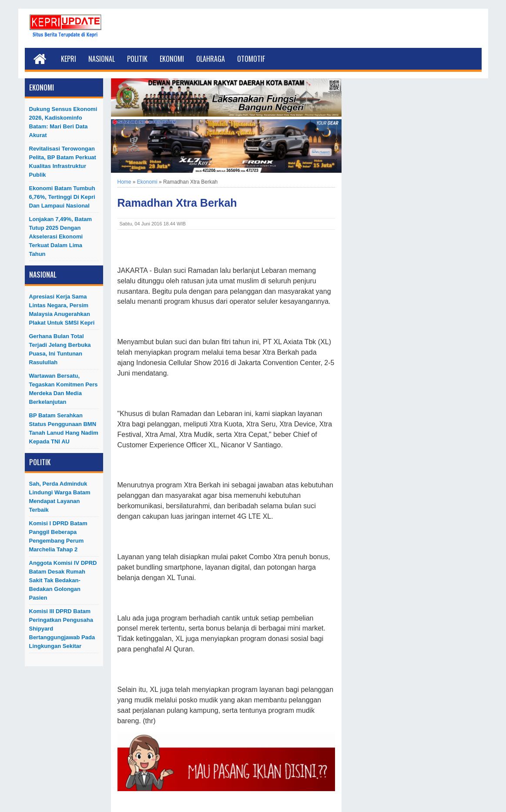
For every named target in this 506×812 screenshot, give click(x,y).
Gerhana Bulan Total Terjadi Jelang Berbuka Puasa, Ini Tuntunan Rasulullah (60, 349)
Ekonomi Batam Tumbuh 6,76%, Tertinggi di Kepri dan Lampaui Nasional (62, 197)
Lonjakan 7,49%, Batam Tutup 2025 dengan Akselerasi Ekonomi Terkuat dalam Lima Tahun (61, 237)
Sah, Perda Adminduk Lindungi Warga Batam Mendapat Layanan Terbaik (60, 497)
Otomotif (251, 59)
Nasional (102, 59)
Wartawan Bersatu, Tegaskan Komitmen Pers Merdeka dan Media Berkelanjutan (64, 389)
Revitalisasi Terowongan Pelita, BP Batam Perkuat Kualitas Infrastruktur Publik (63, 162)
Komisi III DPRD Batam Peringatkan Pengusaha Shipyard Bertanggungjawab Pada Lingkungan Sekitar (62, 629)
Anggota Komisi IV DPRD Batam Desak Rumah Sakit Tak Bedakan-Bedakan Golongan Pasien (63, 580)
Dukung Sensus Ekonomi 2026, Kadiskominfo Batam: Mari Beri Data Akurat (63, 122)
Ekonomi (172, 59)
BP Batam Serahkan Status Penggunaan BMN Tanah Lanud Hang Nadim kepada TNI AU (64, 428)
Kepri (69, 59)
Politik (137, 59)
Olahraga (211, 59)
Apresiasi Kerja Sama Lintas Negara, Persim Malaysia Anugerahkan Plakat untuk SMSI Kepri (62, 310)
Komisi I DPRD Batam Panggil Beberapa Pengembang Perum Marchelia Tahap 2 (58, 536)
